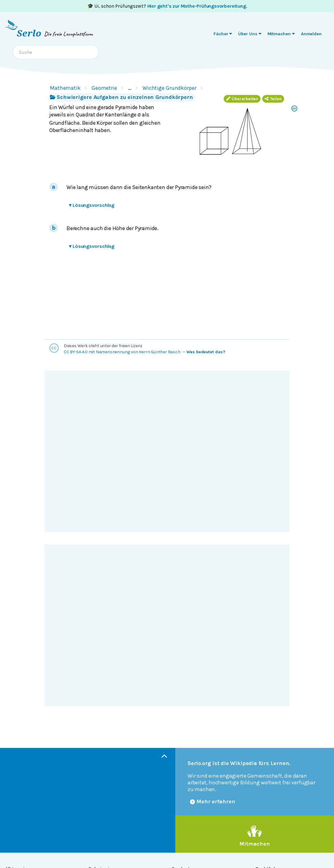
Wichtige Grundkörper (169, 88)
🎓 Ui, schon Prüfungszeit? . (167, 6)
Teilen (273, 99)
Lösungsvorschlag (92, 205)
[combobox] (56, 52)
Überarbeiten (242, 99)
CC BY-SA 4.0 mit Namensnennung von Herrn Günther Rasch (122, 352)
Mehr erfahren (213, 802)
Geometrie (104, 88)
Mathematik (65, 88)
